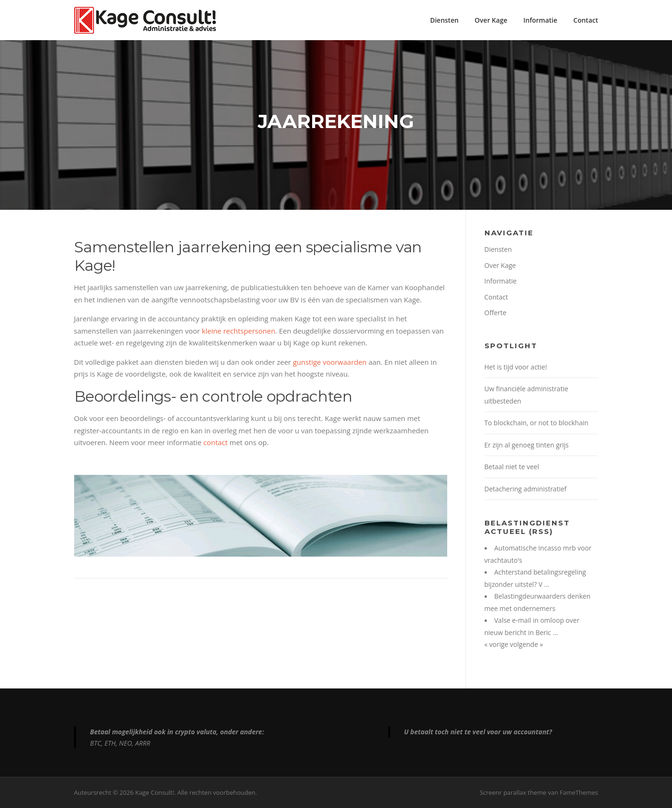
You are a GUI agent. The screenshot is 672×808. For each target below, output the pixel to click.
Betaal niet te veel (512, 467)
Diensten (444, 20)
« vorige (497, 644)
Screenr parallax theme (513, 792)
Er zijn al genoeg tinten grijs (527, 445)
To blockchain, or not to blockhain (536, 423)
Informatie (540, 20)
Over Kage (491, 20)
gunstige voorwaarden (330, 362)
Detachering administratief (526, 489)
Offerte (496, 313)
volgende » (527, 644)
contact (215, 442)
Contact (586, 20)
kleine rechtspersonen (238, 331)
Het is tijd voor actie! (516, 367)
